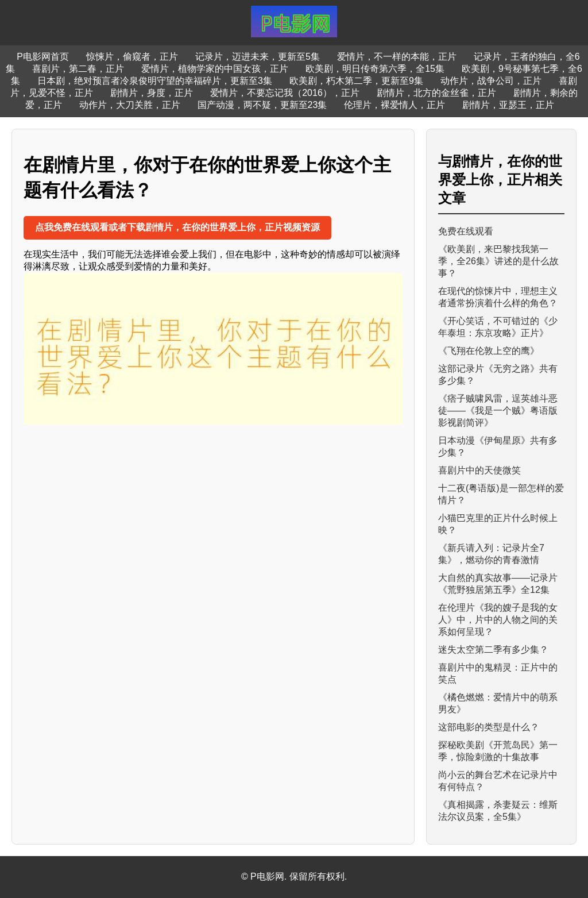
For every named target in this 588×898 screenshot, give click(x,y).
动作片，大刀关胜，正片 (130, 105)
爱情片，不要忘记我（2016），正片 (285, 93)
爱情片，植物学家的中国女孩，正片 (215, 69)
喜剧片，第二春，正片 (78, 69)
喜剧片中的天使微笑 (479, 470)
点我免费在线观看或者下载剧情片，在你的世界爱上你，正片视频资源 (177, 227)
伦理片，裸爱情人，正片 (394, 105)
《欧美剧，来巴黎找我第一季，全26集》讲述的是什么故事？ (498, 261)
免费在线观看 (466, 231)
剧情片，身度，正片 (152, 93)
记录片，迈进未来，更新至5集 (258, 57)
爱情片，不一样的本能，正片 (397, 57)
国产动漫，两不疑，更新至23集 (262, 105)
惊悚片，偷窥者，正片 (132, 57)
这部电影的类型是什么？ (489, 727)
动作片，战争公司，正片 (491, 81)
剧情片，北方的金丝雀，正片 (436, 93)
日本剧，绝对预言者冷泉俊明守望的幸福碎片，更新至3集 (155, 81)
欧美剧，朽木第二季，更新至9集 (356, 81)
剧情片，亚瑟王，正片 (508, 105)
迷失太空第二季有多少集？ (493, 650)
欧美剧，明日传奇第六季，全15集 (375, 69)
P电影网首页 (43, 57)
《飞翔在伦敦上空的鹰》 (489, 351)
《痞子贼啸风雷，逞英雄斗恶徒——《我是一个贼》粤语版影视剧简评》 (498, 411)
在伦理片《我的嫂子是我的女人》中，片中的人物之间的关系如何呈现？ (498, 620)
